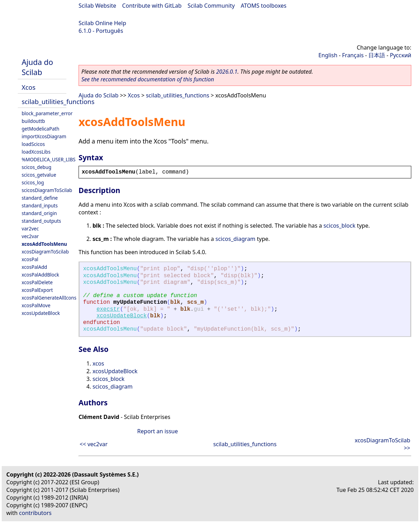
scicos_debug (36, 167)
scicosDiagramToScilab (47, 190)
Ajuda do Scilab (37, 67)
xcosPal (30, 259)
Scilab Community (211, 6)
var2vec (30, 229)
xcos (98, 363)
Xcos (29, 87)
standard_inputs (40, 205)
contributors (35, 513)
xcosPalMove (36, 305)
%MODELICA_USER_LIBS (49, 159)
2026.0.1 (227, 72)
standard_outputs (41, 221)
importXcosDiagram (44, 136)
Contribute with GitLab (152, 6)
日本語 (377, 55)
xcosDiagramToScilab (45, 252)
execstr (108, 309)
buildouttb (33, 121)
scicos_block (340, 226)
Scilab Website (97, 6)
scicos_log (33, 182)
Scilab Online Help (102, 23)
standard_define (40, 198)
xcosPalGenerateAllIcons (49, 298)
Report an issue (157, 431)
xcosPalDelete (37, 282)
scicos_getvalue (39, 175)
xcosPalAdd (34, 267)
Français (353, 55)
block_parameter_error (47, 113)
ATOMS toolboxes (264, 6)
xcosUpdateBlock (41, 313)
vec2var (30, 236)
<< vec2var (94, 444)
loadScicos (33, 144)
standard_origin (39, 213)
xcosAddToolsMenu (44, 244)
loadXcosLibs (36, 152)
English (328, 55)
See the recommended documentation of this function (148, 79)
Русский (401, 55)
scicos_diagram (235, 239)
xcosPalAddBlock (40, 275)
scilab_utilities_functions (58, 101)
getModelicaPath (40, 129)
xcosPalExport (37, 290)
